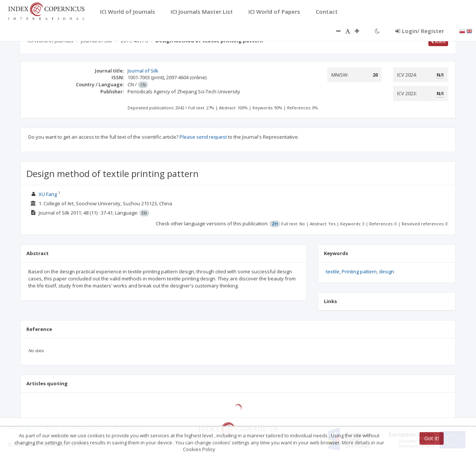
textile (333, 271)
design (387, 271)
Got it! (432, 438)
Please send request (203, 137)
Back (438, 41)
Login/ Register (420, 31)
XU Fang (48, 194)
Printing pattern (359, 271)
